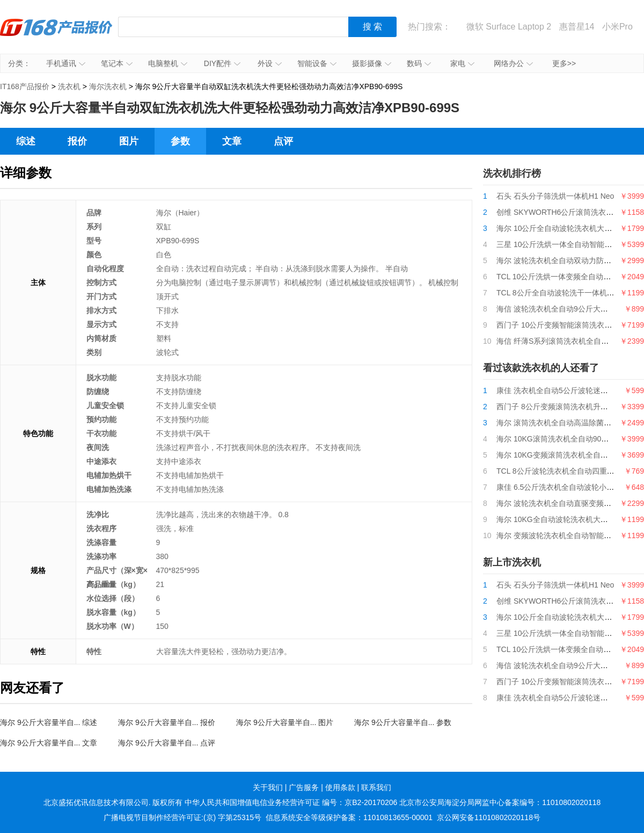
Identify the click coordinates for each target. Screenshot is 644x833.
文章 (232, 141)
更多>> (564, 63)
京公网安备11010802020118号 (489, 817)
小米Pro (617, 27)
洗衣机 (69, 86)
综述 (26, 141)
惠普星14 (577, 27)
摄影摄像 (372, 63)
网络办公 (513, 63)
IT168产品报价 (56, 35)
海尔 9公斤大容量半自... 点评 (167, 743)
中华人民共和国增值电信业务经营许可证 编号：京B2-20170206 (291, 802)
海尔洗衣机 (108, 86)
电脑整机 (168, 63)
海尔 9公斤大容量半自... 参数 (403, 722)
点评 (283, 141)
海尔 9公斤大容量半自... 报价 (167, 722)
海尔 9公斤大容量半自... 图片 (285, 722)
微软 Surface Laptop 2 (509, 27)
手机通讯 (66, 63)
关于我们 (268, 787)
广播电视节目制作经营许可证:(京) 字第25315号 (182, 817)
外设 (270, 63)
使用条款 (340, 787)
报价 (77, 141)
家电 (462, 63)
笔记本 (117, 63)
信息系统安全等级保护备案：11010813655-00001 (349, 817)
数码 (419, 63)
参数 (180, 141)
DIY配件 (222, 63)
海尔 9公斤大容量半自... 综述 (49, 722)
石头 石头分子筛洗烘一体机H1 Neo (555, 196)
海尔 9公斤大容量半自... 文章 (49, 743)
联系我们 (376, 787)
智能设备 (317, 63)
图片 (129, 141)
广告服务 (304, 787)
